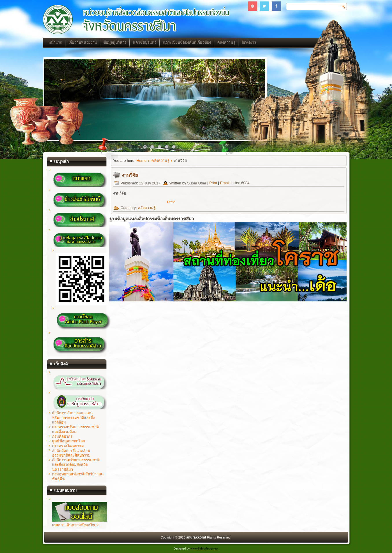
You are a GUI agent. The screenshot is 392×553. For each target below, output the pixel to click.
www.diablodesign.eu (204, 549)
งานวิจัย (130, 175)
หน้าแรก (55, 42)
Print (214, 183)
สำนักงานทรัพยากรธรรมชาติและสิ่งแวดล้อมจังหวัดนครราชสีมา (76, 465)
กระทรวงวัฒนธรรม (68, 446)
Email (225, 183)
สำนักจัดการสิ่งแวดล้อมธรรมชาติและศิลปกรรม (71, 453)
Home (142, 161)
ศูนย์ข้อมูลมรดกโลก (69, 441)
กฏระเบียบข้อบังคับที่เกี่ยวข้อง (187, 42)
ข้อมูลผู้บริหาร (115, 42)
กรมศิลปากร (62, 436)
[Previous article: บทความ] (171, 202)
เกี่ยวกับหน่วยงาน (83, 42)
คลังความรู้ (226, 42)
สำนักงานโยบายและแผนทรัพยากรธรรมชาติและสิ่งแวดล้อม (73, 418)
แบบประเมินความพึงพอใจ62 (80, 523)
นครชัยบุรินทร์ (145, 42)
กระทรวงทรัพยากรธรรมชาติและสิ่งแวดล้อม (75, 429)
